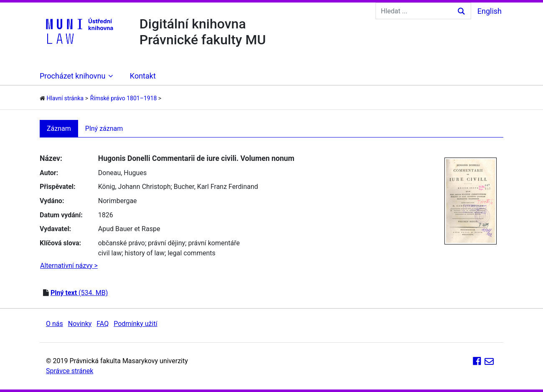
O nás (55, 324)
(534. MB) (79, 293)
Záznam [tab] (59, 129)
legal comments (191, 253)
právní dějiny (166, 243)
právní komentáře (214, 243)
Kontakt (143, 76)
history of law (145, 253)
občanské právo (122, 243)
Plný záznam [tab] (104, 129)
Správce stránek (70, 371)
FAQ (103, 324)
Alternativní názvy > (69, 266)
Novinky (80, 324)
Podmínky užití (135, 324)
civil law (110, 253)
